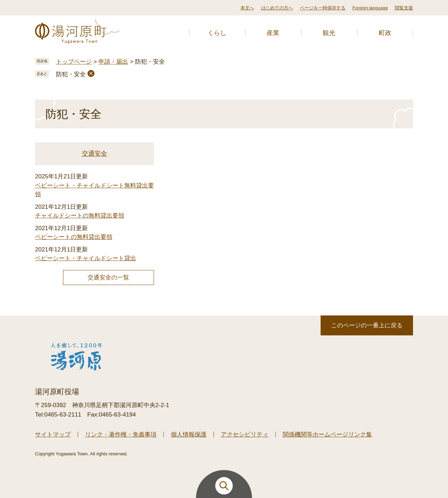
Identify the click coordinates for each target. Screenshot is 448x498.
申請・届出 (113, 62)
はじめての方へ (277, 8)
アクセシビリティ (245, 435)
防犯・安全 (71, 74)
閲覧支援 (404, 8)
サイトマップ (53, 435)
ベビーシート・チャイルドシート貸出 (86, 258)
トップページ (74, 62)
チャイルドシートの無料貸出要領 (80, 216)
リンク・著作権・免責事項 (121, 435)
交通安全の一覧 (108, 278)
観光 (329, 33)
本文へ (247, 8)
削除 (91, 73)
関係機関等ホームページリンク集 (327, 435)
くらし (217, 33)
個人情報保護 (189, 435)
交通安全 (94, 154)
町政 (385, 33)
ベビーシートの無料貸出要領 (74, 237)
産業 (273, 33)
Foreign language (370, 8)
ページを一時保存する (323, 8)
